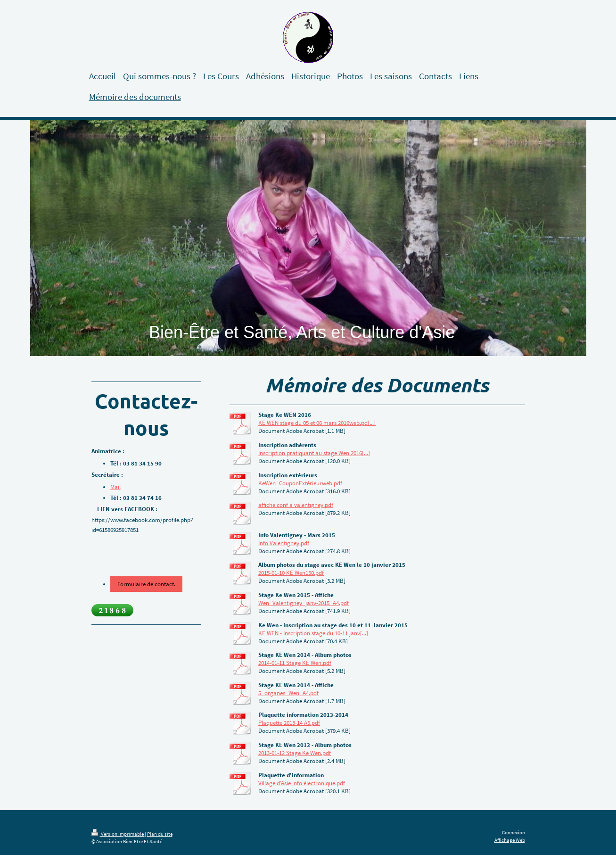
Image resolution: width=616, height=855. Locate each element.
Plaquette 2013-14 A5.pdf (289, 723)
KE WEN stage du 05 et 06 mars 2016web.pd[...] (317, 423)
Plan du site (160, 834)
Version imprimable (118, 834)
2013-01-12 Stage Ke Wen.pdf (295, 753)
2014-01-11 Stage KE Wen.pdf (295, 663)
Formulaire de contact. (146, 584)
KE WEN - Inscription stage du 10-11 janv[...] (313, 633)
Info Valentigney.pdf (284, 543)
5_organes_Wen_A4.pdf (288, 693)
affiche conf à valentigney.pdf (296, 505)
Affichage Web (510, 840)
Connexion (513, 832)
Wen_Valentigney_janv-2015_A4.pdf (304, 603)
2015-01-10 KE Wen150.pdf (291, 573)
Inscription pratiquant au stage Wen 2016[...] (314, 453)
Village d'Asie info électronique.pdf (302, 783)
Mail (115, 487)
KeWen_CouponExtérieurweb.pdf (300, 483)
